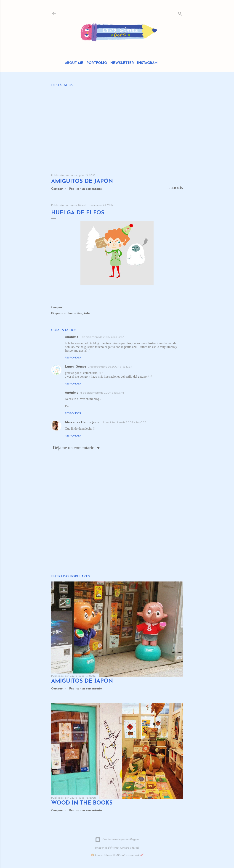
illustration (74, 314)
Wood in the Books (82, 803)
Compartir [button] (58, 189)
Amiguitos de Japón (82, 181)
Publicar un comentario (86, 189)
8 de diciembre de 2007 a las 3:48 (102, 393)
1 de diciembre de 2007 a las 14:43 (102, 337)
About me (74, 63)
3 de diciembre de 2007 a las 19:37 (110, 367)
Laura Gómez (76, 367)
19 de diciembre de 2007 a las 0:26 (124, 422)
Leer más (176, 188)
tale (87, 314)
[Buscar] (180, 13)
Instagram (147, 63)
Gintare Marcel (129, 848)
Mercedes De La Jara (82, 422)
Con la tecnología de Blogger (117, 840)
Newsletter (122, 63)
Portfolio (97, 63)
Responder (73, 358)
